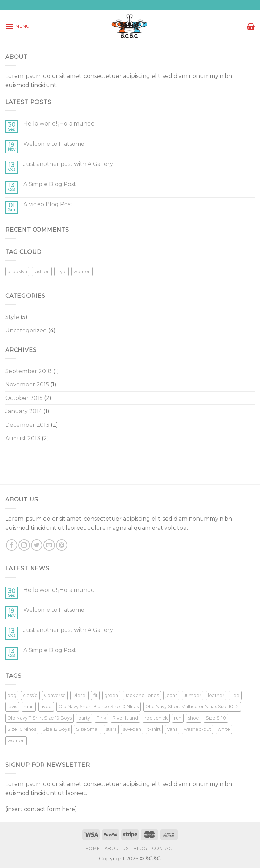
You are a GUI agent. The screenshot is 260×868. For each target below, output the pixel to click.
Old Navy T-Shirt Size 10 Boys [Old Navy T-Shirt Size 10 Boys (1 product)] (39, 718)
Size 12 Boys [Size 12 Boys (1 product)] (56, 729)
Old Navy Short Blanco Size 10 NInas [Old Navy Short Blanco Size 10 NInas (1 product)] (99, 706)
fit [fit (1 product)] (95, 695)
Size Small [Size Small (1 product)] (88, 729)
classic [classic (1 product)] (30, 695)
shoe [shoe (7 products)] (194, 718)
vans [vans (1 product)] (172, 729)
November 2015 (27, 384)
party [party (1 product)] (84, 718)
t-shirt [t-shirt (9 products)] (154, 729)
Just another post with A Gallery (68, 164)
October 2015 (24, 398)
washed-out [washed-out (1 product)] (197, 729)
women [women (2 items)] (82, 271)
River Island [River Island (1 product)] (125, 718)
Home (93, 848)
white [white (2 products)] (224, 729)
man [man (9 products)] (29, 706)
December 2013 (27, 425)
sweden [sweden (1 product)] (132, 729)
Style (12, 317)
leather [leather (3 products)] (216, 695)
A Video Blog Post (48, 204)
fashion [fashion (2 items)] (42, 271)
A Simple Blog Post (50, 184)
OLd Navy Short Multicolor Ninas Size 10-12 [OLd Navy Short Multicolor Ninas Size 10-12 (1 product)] (192, 706)
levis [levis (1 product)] (12, 706)
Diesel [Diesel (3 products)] (79, 695)
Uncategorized (26, 331)
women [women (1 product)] (16, 741)
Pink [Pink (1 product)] (101, 718)
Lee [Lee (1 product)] (235, 695)
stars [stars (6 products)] (111, 729)
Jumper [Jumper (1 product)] (193, 695)
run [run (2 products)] (178, 718)
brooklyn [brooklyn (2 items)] (17, 271)
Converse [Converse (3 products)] (55, 695)
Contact (163, 848)
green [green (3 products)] (111, 695)
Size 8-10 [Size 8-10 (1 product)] (216, 718)
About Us (117, 848)
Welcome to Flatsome (54, 144)
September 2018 (29, 371)
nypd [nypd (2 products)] (46, 706)
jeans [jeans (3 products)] (171, 695)
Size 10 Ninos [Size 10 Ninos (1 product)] (22, 729)
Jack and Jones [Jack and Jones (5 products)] (142, 695)
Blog (140, 848)
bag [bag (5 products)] (12, 695)
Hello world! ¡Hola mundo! (59, 124)
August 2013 (23, 438)
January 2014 (24, 411)
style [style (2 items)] (62, 271)
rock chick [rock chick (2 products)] (156, 718)
